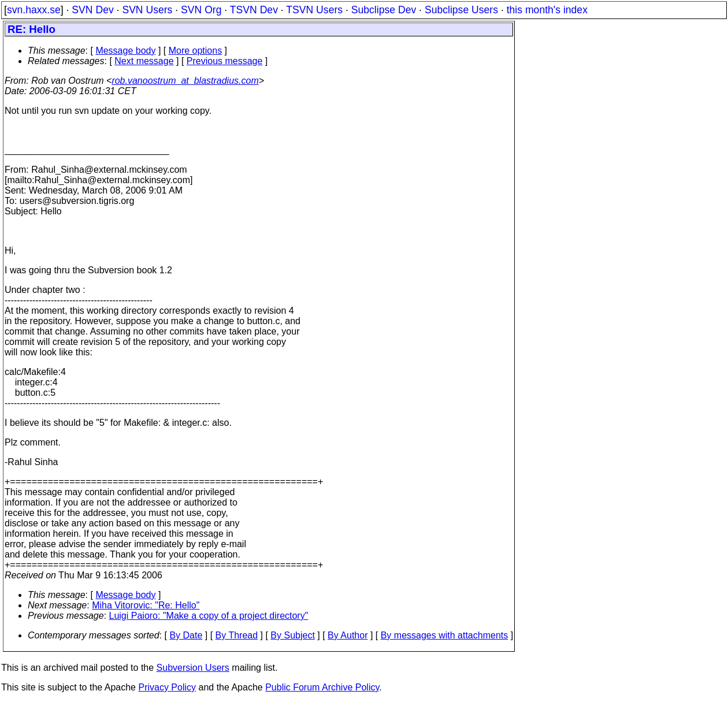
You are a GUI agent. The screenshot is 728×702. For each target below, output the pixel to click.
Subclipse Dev (384, 10)
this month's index (547, 10)
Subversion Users (193, 668)
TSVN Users (314, 10)
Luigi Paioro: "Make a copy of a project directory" (209, 616)
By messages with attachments (445, 635)
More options (196, 51)
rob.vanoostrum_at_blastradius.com (185, 81)
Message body (125, 51)
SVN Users (147, 10)
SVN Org (201, 10)
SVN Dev (92, 10)
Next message (144, 61)
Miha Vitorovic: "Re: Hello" (146, 605)
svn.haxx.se (34, 10)
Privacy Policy (167, 687)
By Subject (292, 635)
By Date (186, 635)
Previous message (225, 61)
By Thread (237, 635)
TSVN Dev (254, 10)
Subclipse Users (461, 10)
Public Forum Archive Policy (322, 687)
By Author (348, 635)
